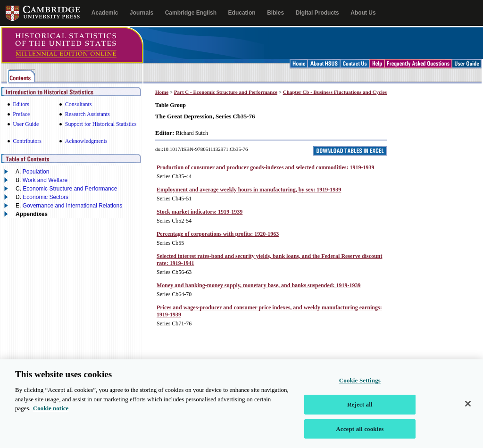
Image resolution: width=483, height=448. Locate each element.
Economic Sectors (46, 197)
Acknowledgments (86, 141)
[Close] (468, 410)
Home (162, 92)
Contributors (27, 141)
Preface (21, 114)
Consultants (79, 104)
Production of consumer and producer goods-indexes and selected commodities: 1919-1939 (265, 167)
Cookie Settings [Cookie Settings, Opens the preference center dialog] (360, 387)
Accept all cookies (360, 436)
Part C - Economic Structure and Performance (226, 92)
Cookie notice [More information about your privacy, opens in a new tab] (51, 415)
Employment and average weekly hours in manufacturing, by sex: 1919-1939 (249, 190)
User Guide (26, 124)
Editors (21, 104)
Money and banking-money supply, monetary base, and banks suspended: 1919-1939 (258, 285)
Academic (105, 13)
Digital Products (317, 13)
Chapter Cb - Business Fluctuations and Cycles (335, 92)
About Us (363, 13)
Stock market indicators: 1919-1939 (200, 212)
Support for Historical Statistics (101, 124)
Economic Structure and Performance (70, 189)
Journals (142, 13)
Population (36, 172)
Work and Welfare (45, 180)
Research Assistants (87, 114)
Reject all (360, 411)
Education (242, 13)
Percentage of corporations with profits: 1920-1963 (218, 234)
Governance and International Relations (72, 206)
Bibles (275, 13)
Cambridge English (191, 13)
